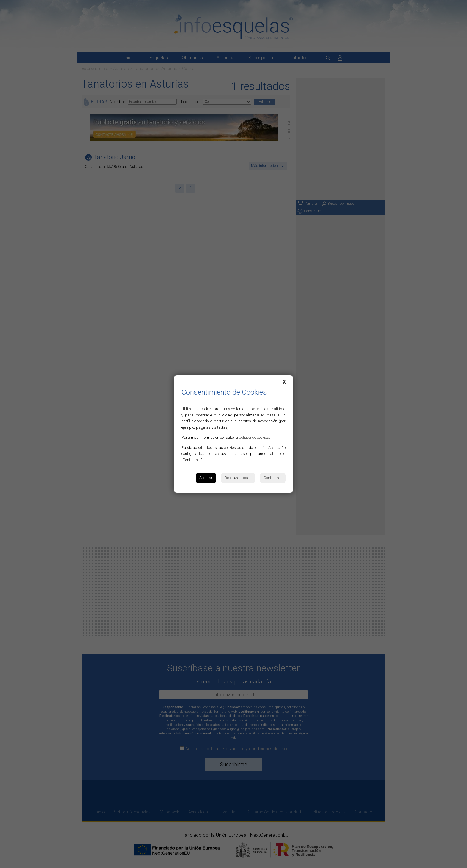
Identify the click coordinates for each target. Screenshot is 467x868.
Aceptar (206, 478)
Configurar (273, 478)
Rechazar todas (238, 478)
